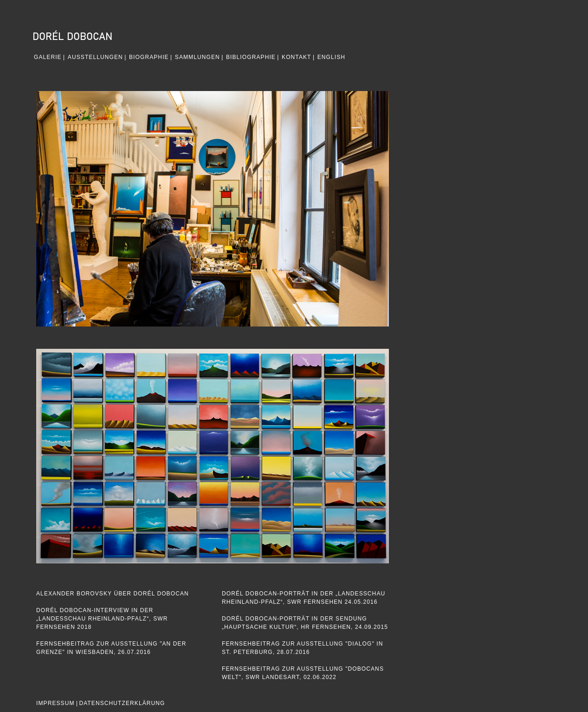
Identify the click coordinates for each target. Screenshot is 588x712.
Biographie (149, 57)
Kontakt (296, 57)
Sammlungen (197, 57)
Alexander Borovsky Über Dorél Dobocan (113, 594)
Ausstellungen (95, 57)
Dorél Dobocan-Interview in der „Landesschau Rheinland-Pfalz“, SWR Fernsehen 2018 (102, 619)
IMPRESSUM (55, 703)
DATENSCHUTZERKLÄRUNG (122, 703)
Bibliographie (251, 57)
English (331, 57)
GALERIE (48, 57)
